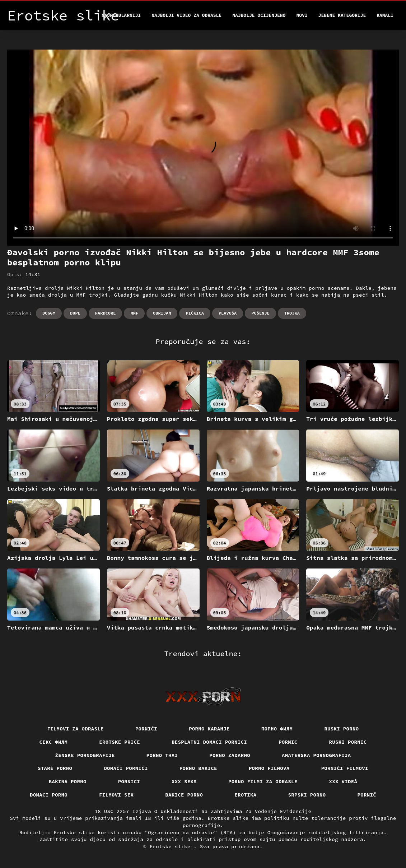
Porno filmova (269, 768)
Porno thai (162, 755)
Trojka (292, 313)
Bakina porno (68, 781)
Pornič (367, 795)
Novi (302, 15)
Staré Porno (55, 768)
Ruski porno (341, 729)
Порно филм (277, 729)
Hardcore (106, 313)
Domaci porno (49, 795)
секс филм (54, 742)
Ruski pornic (348, 742)
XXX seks (184, 781)
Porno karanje (209, 729)
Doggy (49, 313)
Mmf (134, 313)
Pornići (146, 729)
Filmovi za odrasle (75, 729)
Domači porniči (126, 768)
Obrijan (162, 313)
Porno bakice (198, 768)
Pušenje (260, 313)
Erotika (245, 795)
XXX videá (343, 781)
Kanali (385, 15)
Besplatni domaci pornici (209, 742)
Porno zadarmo (230, 755)
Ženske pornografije (85, 755)
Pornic (288, 742)
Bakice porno (184, 795)
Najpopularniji (121, 15)
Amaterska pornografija (316, 755)
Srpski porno (307, 795)
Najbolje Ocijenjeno (259, 15)
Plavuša (228, 313)
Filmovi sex (116, 795)
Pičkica (195, 313)
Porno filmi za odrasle (263, 781)
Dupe (75, 313)
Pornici (129, 781)
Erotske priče (120, 742)
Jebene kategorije (342, 15)
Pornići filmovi (345, 768)
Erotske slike (172, 846)
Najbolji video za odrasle (186, 15)
